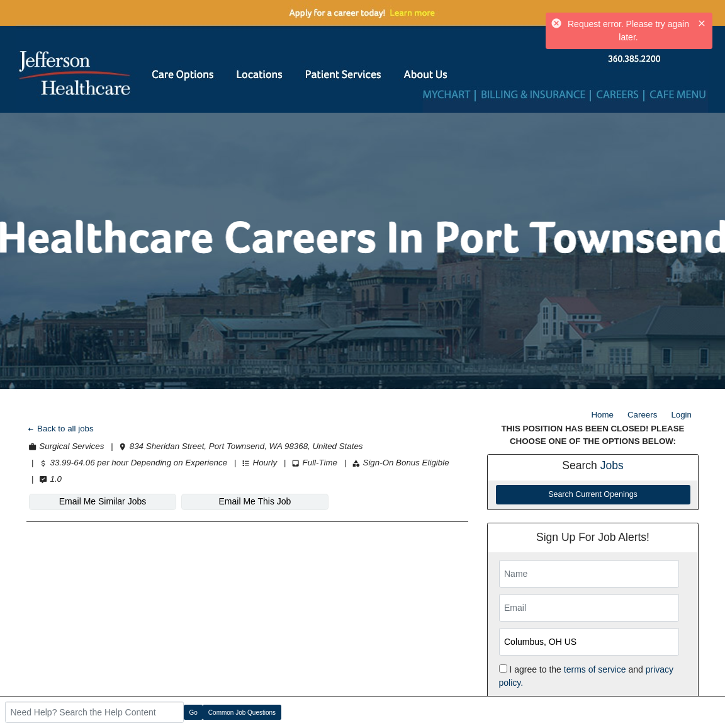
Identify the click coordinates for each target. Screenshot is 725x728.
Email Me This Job (255, 501)
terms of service (595, 669)
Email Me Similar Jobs (103, 501)
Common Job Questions (242, 713)
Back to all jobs (60, 429)
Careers (642, 415)
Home (602, 415)
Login (681, 415)
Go (194, 713)
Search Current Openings (593, 494)
